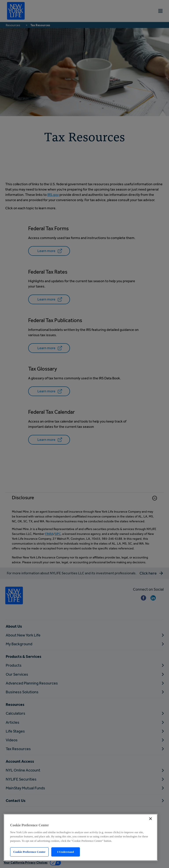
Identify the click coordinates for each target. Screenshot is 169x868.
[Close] (151, 819)
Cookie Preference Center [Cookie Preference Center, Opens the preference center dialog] (29, 852)
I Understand (66, 852)
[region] (81, 837)
